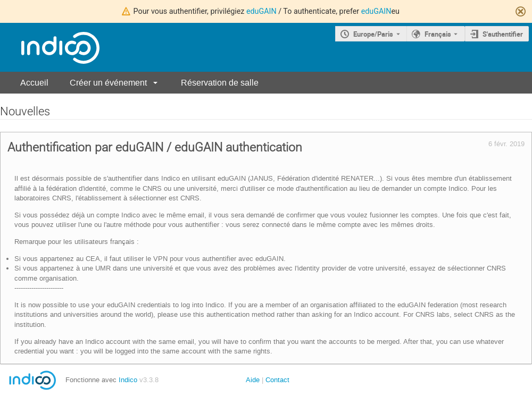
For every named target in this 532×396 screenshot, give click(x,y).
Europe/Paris (373, 34)
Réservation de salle (220, 83)
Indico (128, 380)
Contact (277, 380)
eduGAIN (261, 11)
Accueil (34, 83)
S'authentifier (503, 34)
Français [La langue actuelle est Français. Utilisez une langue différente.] (438, 34)
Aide (253, 380)
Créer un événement (108, 83)
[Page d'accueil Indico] (50, 48)
